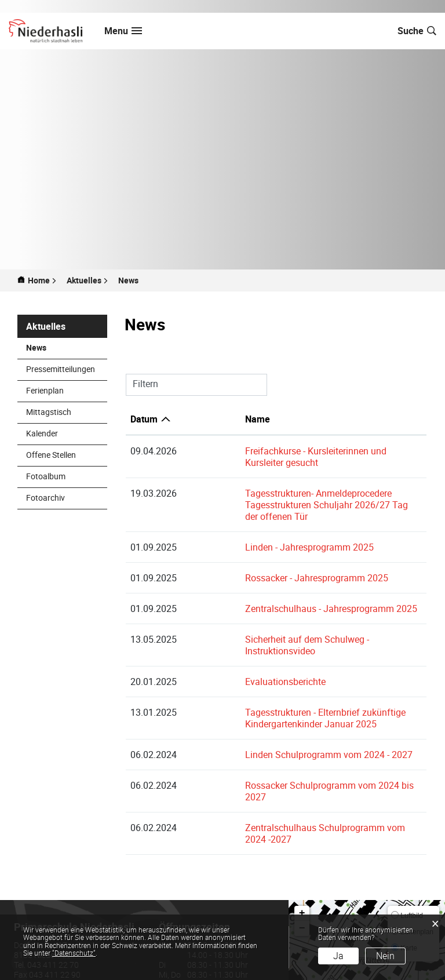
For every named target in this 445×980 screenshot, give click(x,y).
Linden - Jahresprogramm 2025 (250, 524)
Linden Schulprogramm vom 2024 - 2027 (270, 720)
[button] (87, 280)
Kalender (42, 433)
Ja (338, 956)
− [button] (302, 870)
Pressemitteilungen (61, 369)
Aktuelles (46, 326)
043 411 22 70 (53, 907)
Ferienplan (45, 390)
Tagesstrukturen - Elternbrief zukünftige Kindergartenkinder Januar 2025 (266, 683)
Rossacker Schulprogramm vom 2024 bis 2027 (282, 751)
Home (39, 280)
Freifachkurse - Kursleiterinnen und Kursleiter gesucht (294, 451)
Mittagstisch (49, 412)
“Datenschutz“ (74, 953)
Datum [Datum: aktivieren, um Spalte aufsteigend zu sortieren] (144, 419)
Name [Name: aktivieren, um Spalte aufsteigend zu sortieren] (198, 419)
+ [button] (302, 855)
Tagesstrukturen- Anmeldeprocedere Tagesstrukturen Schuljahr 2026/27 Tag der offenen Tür (293, 487)
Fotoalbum (46, 476)
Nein (385, 956)
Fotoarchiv (45, 498)
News (61, 347)
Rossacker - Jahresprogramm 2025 (258, 555)
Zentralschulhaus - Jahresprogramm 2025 (272, 585)
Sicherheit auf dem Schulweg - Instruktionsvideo (284, 616)
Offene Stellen (51, 455)
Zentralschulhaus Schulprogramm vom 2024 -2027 (290, 781)
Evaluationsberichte (226, 647)
